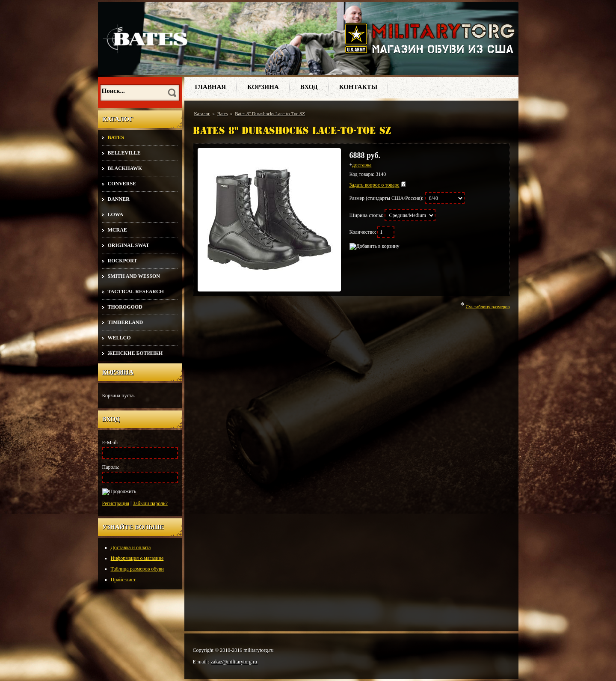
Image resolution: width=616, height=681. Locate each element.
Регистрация (116, 503)
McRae (117, 230)
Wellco (119, 338)
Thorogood (125, 307)
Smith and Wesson (134, 276)
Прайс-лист (123, 580)
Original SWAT (129, 245)
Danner (119, 199)
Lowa (116, 214)
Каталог (202, 113)
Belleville (124, 153)
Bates (116, 137)
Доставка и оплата (131, 547)
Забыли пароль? (150, 503)
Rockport (123, 261)
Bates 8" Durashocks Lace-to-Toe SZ (270, 113)
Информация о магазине (137, 558)
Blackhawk (125, 168)
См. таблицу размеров (487, 306)
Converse (122, 184)
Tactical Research (136, 291)
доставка (362, 165)
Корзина (118, 372)
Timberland (126, 322)
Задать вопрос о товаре (375, 185)
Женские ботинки (135, 353)
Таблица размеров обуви (138, 569)
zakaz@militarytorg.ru (234, 662)
